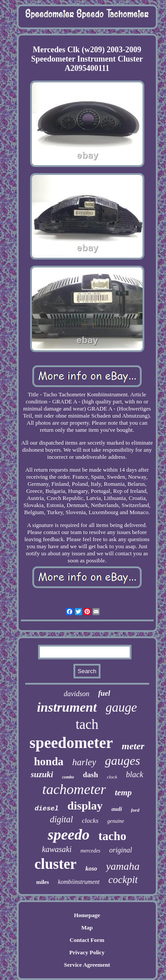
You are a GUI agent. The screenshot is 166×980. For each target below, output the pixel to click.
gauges (122, 761)
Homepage (87, 915)
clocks (90, 821)
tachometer (74, 789)
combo (68, 777)
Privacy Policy (87, 952)
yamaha (123, 866)
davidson (77, 694)
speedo (69, 835)
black (135, 775)
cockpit (123, 880)
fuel (104, 693)
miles (43, 882)
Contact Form (87, 940)
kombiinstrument (79, 882)
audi (117, 809)
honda (49, 761)
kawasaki (57, 849)
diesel (46, 809)
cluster (56, 864)
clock (112, 777)
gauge (122, 707)
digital (62, 819)
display (85, 806)
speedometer (71, 743)
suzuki (42, 774)
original (121, 850)
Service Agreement (87, 965)
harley (84, 762)
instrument (67, 707)
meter (133, 746)
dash (90, 775)
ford (135, 810)
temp (123, 792)
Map (87, 928)
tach (87, 724)
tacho (112, 836)
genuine (116, 821)
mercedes (91, 851)
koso (91, 869)
